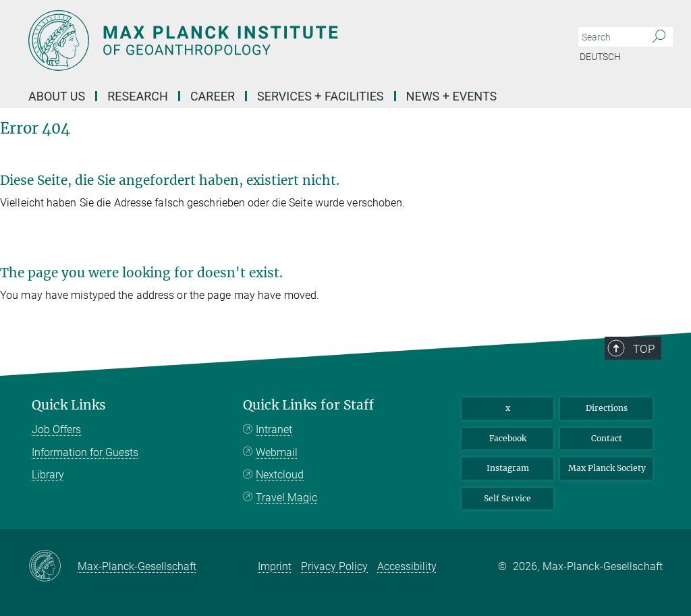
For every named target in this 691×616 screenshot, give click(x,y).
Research (138, 96)
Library (48, 475)
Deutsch (600, 57)
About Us (57, 96)
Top (644, 349)
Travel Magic (286, 498)
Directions (607, 408)
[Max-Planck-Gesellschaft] (53, 567)
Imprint (275, 566)
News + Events (452, 96)
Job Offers (56, 429)
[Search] (659, 37)
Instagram (508, 468)
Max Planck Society (607, 468)
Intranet (274, 429)
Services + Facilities (321, 96)
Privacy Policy (334, 566)
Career (213, 96)
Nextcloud (280, 475)
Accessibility (407, 566)
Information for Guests (85, 452)
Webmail (277, 452)
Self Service (507, 498)
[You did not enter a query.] (610, 37)
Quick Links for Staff (308, 405)
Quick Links (69, 405)
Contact (607, 438)
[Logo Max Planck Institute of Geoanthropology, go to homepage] (281, 40)
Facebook (508, 438)
